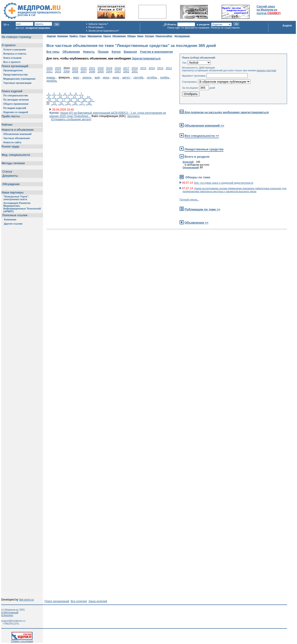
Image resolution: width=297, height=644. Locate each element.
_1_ (49, 94)
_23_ (54, 104)
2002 (126, 72)
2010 (58, 72)
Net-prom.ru (26, 600)
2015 (143, 68)
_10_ (60, 97)
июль (116, 78)
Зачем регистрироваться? (103, 31)
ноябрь (165, 78)
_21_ (91, 100)
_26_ (75, 104)
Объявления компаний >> (204, 126)
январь (51, 78)
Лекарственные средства (204, 149)
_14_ (88, 97)
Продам (103, 52)
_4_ (65, 94)
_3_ (60, 94)
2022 (84, 68)
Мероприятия (95, 36)
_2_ (54, 94)
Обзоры (132, 36)
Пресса (107, 36)
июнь (106, 78)
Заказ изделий (98, 601)
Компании (63, 36)
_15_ (50, 100)
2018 (118, 68)
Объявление (71, 52)
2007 (84, 72)
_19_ (77, 100)
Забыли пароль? (98, 24)
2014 (152, 68)
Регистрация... (97, 27)
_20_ (84, 100)
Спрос (83, 36)
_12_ (74, 97)
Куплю (116, 52)
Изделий (188, 162)
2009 (66, 72)
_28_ (89, 104)
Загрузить (134, 116)
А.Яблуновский (10, 612)
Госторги (150, 36)
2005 (101, 72)
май (97, 78)
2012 (169, 68)
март (76, 78)
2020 (101, 68)
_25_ (68, 104)
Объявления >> (196, 223)
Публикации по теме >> (202, 209)
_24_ (61, 104)
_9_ (54, 97)
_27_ (82, 104)
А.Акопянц (7, 615)
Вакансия (130, 52)
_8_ (49, 97)
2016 (135, 68)
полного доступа (266, 70)
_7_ (81, 94)
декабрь (52, 81)
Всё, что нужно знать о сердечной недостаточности (224, 183)
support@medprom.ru (13, 621)
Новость (89, 52)
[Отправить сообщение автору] (71, 119)
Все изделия (79, 601)
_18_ (70, 100)
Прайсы (74, 36)
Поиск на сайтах (164, 36)
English (287, 26)
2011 (50, 72)
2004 (109, 72)
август (126, 78)
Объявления (119, 36)
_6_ (76, 94)
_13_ (81, 97)
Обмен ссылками (22, 640)
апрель (87, 78)
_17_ (63, 100)
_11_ (67, 97)
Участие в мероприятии (156, 52)
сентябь (139, 78)
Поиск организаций (57, 601)
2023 (75, 68)
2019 (109, 68)
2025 (58, 68)
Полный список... (189, 199)
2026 (50, 68)
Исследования (182, 36)
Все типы (53, 52)
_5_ (71, 94)
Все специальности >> (202, 136)
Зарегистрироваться (146, 59)
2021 (92, 68)
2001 (135, 72)
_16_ (56, 100)
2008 (75, 72)
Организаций (191, 167)
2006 (92, 72)
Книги (140, 36)
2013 (160, 68)
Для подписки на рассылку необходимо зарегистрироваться (227, 112)
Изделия (51, 36)
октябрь (152, 78)
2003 (118, 72)
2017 (126, 68)
